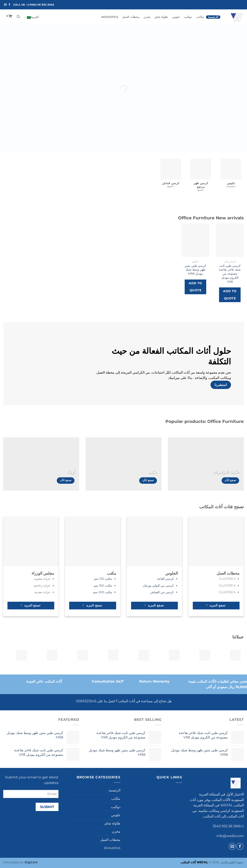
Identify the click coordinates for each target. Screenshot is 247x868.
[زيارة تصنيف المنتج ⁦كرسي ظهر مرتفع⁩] (201, 177)
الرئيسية (213, 17)
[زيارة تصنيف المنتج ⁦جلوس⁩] (231, 175)
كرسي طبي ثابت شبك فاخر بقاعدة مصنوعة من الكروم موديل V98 (230, 274)
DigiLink (31, 862)
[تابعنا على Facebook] (9, 5)
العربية (31, 17)
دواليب (188, 17)
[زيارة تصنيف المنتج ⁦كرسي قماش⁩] (171, 175)
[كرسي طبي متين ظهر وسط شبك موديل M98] (195, 240)
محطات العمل (131, 17)
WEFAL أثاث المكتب (194, 862)
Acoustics (110, 17)
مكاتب (200, 17)
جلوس (176, 17)
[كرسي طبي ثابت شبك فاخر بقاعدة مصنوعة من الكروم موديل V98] (230, 240)
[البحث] (18, 17)
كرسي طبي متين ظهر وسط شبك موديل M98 (195, 270)
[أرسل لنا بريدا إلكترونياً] (5, 5)
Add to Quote (230, 295)
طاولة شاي (161, 17)
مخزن (147, 17)
